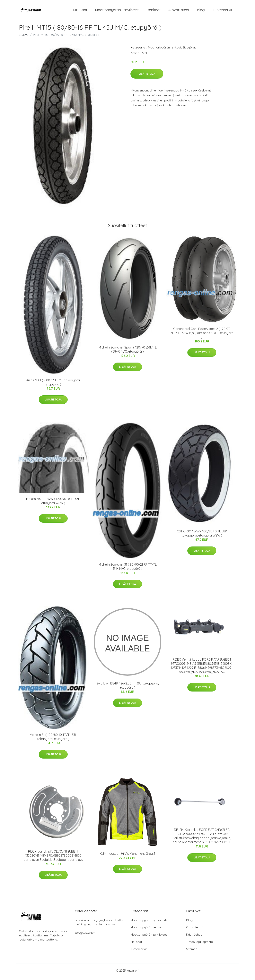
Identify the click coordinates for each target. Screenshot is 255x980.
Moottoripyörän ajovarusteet (150, 923)
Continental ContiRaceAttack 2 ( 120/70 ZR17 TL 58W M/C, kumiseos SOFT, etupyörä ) (202, 336)
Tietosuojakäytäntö (200, 945)
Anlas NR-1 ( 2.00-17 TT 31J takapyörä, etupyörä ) (53, 385)
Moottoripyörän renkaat (165, 50)
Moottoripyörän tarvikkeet (117, 11)
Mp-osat (136, 945)
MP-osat (80, 11)
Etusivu (24, 37)
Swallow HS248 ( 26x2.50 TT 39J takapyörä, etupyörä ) (127, 688)
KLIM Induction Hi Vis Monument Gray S (127, 856)
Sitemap (192, 952)
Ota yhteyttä (195, 930)
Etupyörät (189, 50)
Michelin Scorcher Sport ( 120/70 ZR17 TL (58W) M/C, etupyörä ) (128, 352)
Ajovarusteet (179, 11)
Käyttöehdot (195, 937)
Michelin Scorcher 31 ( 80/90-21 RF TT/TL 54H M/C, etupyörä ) (128, 569)
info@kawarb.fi (85, 936)
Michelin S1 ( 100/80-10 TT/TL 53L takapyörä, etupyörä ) (53, 739)
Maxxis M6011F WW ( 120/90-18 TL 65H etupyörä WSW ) (53, 504)
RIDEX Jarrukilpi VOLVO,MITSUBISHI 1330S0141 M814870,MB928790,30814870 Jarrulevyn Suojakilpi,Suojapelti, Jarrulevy (53, 858)
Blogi (201, 11)
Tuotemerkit (222, 11)
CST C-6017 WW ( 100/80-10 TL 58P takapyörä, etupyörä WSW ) (202, 536)
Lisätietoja (147, 76)
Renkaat (154, 11)
